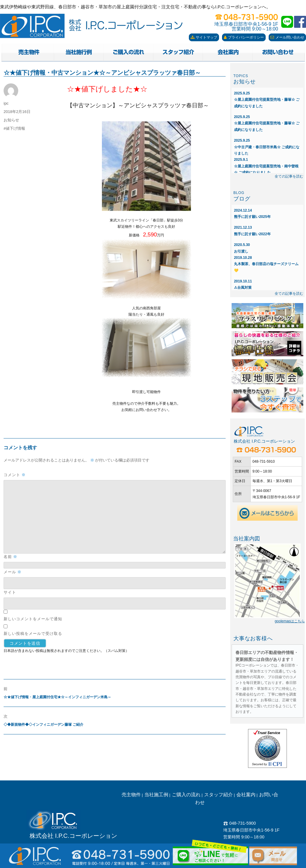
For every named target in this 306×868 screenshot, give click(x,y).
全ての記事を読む (289, 176)
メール (13, 572)
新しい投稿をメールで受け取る (33, 633)
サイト (10, 592)
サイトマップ (204, 37)
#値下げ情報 (14, 128)
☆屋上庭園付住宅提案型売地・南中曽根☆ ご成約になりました (266, 166)
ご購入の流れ (186, 795)
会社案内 (246, 795)
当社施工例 (156, 795)
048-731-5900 (240, 823)
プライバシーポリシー (244, 37)
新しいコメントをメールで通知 (33, 619)
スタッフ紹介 (218, 795)
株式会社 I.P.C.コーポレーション (73, 836)
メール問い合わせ (287, 37)
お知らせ (11, 120)
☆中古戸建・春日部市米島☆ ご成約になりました (267, 147)
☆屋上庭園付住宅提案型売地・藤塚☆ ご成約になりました (267, 100)
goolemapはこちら (290, 621)
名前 (10, 557)
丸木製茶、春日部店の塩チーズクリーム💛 (266, 264)
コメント (15, 475)
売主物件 (131, 795)
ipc (6, 103)
